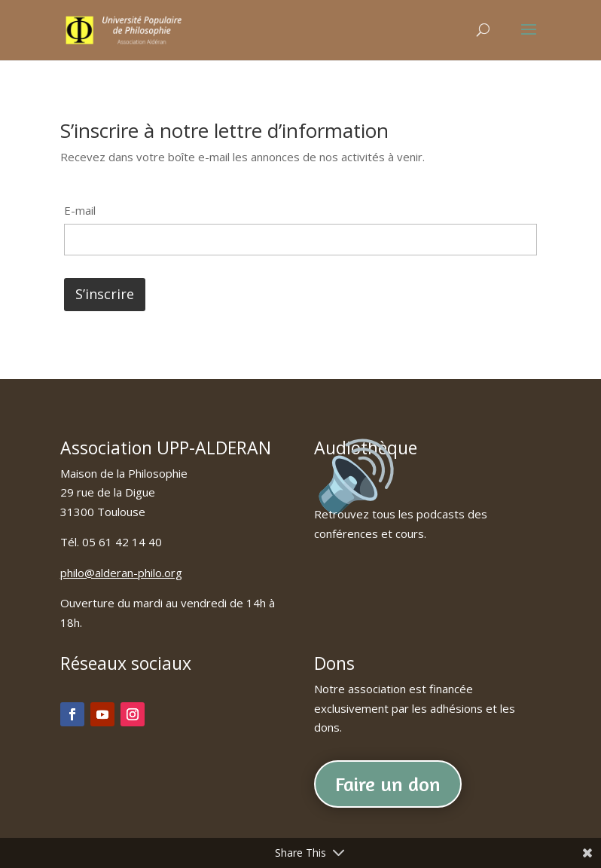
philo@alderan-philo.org (121, 573)
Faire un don (388, 784)
